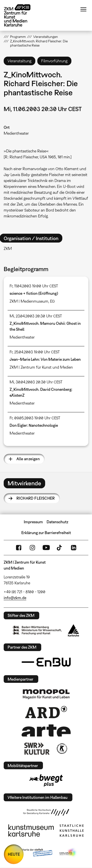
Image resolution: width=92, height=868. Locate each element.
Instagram (32, 548)
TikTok (60, 548)
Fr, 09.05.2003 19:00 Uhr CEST (35, 418)
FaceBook (19, 548)
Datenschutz (57, 522)
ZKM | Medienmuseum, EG (32, 301)
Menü (83, 9)
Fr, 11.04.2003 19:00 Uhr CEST (34, 286)
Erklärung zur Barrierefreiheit (46, 533)
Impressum (33, 522)
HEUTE (14, 854)
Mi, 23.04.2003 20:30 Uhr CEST (36, 316)
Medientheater (16, 133)
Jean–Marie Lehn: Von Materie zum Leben (45, 359)
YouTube (46, 548)
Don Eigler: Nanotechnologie (34, 425)
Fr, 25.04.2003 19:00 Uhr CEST (35, 352)
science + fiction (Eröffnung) (34, 293)
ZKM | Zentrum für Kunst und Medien (41, 367)
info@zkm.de (15, 598)
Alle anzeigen (28, 459)
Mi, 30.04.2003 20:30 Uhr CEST (36, 382)
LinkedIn (74, 548)
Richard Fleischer (36, 498)
